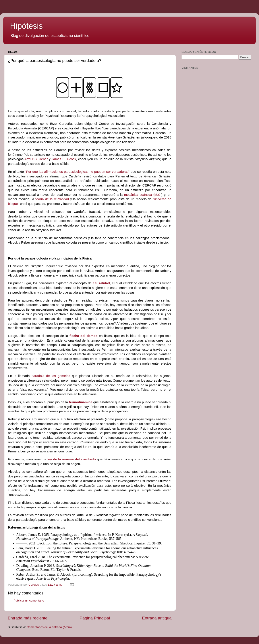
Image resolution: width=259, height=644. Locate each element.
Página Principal (95, 618)
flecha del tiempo (83, 336)
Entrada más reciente (28, 618)
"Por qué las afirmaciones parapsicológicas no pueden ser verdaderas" (77, 172)
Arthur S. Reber (36, 159)
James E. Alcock (64, 159)
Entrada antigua (157, 618)
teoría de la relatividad (52, 199)
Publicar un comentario (29, 601)
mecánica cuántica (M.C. (143, 195)
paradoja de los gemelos (51, 376)
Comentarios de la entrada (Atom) (49, 627)
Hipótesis (26, 26)
